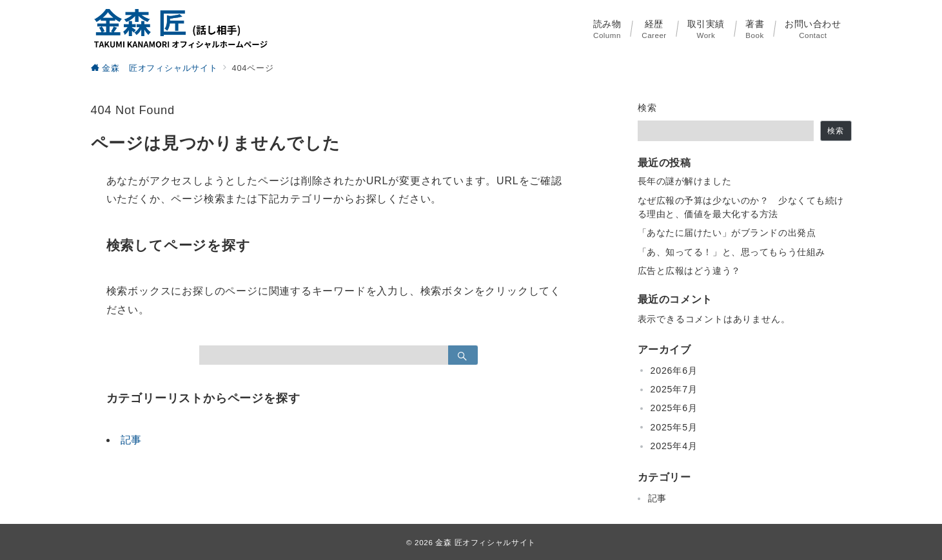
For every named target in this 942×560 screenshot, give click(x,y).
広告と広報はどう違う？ (689, 271)
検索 (648, 108)
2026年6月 (674, 371)
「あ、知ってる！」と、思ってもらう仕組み (731, 252)
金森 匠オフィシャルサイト (486, 542)
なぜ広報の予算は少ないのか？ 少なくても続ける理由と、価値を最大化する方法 (741, 207)
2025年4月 (674, 446)
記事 (132, 440)
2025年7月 (674, 389)
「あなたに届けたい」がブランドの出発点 (727, 233)
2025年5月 (674, 427)
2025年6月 (674, 408)
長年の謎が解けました (685, 181)
